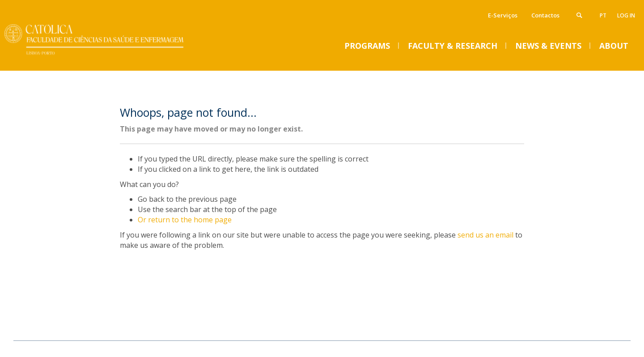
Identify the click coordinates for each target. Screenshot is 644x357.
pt (603, 15)
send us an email (485, 235)
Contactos (545, 15)
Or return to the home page (185, 220)
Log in (626, 15)
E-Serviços (503, 15)
